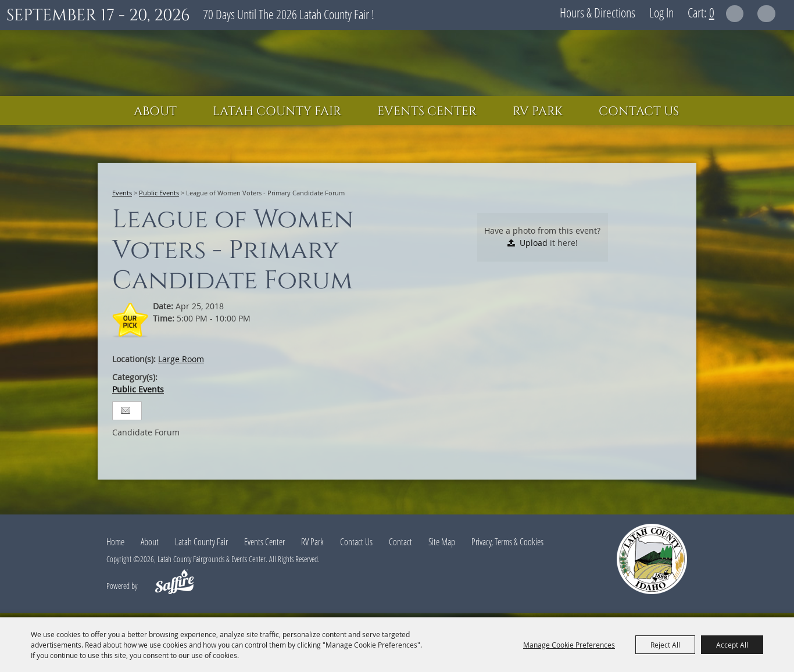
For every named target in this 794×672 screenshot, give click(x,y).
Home (115, 542)
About (155, 112)
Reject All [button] (665, 645)
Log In (661, 12)
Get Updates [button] (766, 14)
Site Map (442, 542)
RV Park (538, 112)
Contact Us (639, 112)
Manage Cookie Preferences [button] (569, 645)
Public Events (159, 193)
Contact (400, 542)
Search (735, 14)
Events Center (427, 112)
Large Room (181, 359)
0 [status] (712, 12)
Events (122, 193)
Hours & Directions (598, 12)
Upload (534, 243)
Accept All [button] (732, 645)
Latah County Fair (277, 112)
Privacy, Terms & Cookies (507, 542)
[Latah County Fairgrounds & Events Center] (397, 63)
